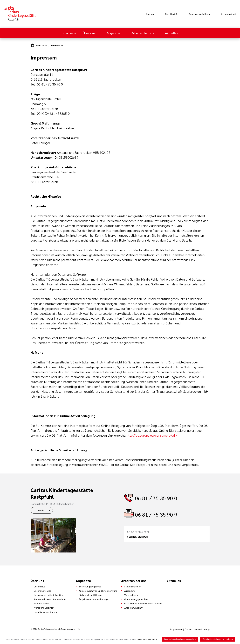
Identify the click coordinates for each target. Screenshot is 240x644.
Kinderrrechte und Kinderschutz (50, 599)
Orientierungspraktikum (136, 599)
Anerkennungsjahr (134, 608)
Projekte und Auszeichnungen (94, 599)
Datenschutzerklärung (197, 629)
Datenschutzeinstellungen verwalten (180, 639)
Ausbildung (130, 591)
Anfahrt (42, 510)
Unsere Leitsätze (42, 591)
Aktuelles (171, 33)
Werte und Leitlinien (44, 608)
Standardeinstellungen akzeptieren (218, 639)
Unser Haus (39, 586)
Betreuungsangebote (90, 586)
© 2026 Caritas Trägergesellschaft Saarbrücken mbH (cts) (55, 629)
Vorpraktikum (131, 595)
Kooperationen (41, 603)
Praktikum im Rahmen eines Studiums (143, 603)
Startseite (69, 33)
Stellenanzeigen (133, 586)
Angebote (114, 33)
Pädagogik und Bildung (90, 595)
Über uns (89, 33)
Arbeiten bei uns (143, 33)
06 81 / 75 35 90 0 (156, 498)
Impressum (57, 45)
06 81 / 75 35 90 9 (156, 514)
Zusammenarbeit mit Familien (49, 595)
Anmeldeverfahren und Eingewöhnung (98, 591)
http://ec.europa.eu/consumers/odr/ (152, 435)
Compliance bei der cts (45, 612)
